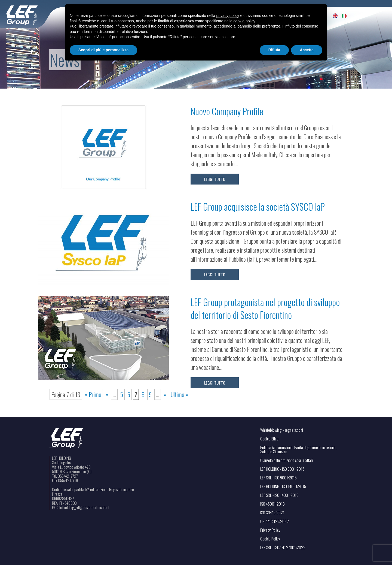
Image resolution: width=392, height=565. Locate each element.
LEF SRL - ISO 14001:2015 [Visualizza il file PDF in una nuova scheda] (279, 495)
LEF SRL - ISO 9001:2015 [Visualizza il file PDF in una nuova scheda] (278, 478)
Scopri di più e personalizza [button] (103, 50)
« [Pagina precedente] (107, 394)
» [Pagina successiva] (165, 394)
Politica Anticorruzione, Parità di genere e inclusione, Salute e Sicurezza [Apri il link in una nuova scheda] (298, 449)
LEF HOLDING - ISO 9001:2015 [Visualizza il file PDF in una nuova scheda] (282, 469)
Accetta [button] (307, 50)
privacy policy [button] (228, 16)
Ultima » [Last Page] (180, 394)
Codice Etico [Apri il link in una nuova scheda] (269, 439)
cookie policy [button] (244, 21)
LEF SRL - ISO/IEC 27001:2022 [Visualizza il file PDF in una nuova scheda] (283, 547)
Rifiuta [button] (274, 50)
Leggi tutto (215, 179)
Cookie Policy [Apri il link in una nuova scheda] (270, 539)
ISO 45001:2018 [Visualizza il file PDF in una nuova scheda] (272, 504)
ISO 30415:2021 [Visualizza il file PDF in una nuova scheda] (272, 513)
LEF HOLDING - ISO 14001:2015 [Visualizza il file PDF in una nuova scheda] (283, 486)
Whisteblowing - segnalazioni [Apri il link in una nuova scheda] (282, 430)
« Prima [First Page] (93, 394)
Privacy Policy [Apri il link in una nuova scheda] (270, 530)
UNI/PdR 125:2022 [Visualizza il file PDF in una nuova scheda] (275, 521)
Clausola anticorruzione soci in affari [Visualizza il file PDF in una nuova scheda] (287, 460)
